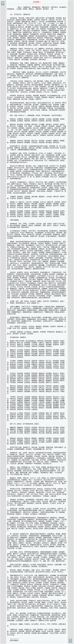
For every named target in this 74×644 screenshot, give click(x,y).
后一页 (3, 2)
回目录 (3, 5)
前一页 (3, 3)
